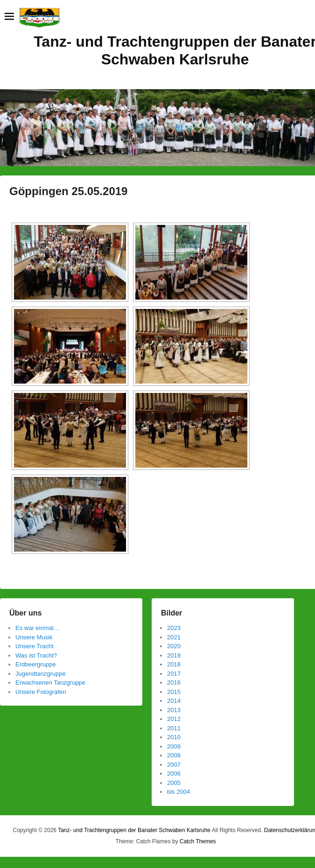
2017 (174, 674)
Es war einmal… (38, 628)
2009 (174, 746)
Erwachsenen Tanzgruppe (50, 682)
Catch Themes (198, 841)
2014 (174, 701)
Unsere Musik (34, 637)
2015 (174, 692)
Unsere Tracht (35, 646)
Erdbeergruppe (36, 664)
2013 (174, 710)
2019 (174, 655)
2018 (174, 664)
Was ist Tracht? (36, 655)
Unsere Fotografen (41, 692)
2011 (174, 728)
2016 (174, 682)
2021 (174, 637)
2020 (174, 646)
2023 (174, 628)
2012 (174, 719)
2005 (174, 783)
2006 (174, 773)
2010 (174, 737)
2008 (174, 755)
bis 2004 (178, 792)
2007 (174, 765)
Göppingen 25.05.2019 (68, 191)
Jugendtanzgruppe (41, 674)
